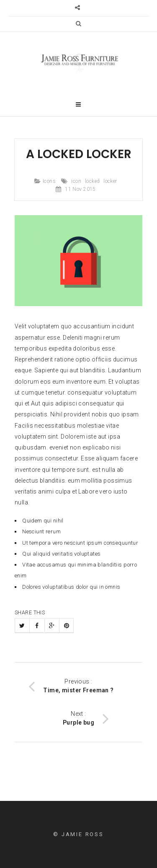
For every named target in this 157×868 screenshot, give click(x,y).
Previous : (71, 686)
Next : (86, 718)
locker (110, 181)
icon (76, 181)
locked (93, 181)
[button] (78, 23)
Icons (49, 181)
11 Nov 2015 (80, 189)
